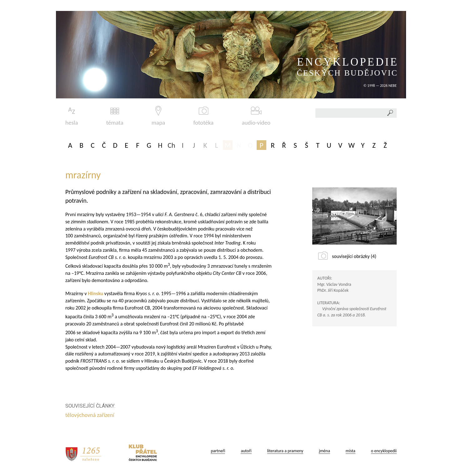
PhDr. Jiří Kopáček (333, 290)
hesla (72, 116)
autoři (246, 451)
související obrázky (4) (354, 256)
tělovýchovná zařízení (90, 415)
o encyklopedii (384, 451)
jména (324, 451)
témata (115, 116)
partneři (218, 451)
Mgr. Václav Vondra (334, 284)
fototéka (204, 116)
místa (351, 451)
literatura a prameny (285, 451)
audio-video (256, 116)
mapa (158, 116)
